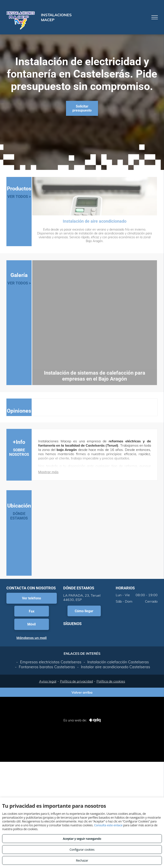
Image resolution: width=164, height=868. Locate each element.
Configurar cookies (82, 850)
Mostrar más (48, 472)
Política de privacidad (76, 681)
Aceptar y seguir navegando (82, 839)
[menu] (155, 17)
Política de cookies (111, 681)
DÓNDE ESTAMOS (19, 516)
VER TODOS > (19, 196)
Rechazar (82, 860)
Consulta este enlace (108, 825)
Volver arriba (82, 692)
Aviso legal (48, 681)
